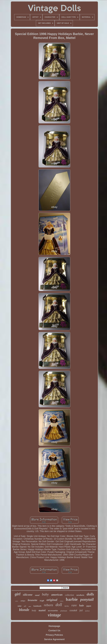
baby (45, 594)
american (57, 595)
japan (89, 606)
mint (19, 606)
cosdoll (73, 610)
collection (70, 595)
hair (82, 605)
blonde (24, 610)
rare (74, 605)
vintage (54, 615)
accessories (53, 611)
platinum (64, 611)
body (34, 610)
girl (18, 594)
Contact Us (54, 631)
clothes (62, 601)
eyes (30, 606)
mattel (42, 610)
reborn (49, 605)
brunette (33, 600)
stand (37, 595)
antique (23, 601)
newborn (80, 595)
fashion (87, 611)
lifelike (67, 606)
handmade (37, 606)
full (81, 610)
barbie (72, 599)
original (52, 600)
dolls (90, 594)
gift (25, 606)
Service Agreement (54, 639)
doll (59, 605)
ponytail (87, 599)
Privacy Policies (54, 635)
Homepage (54, 626)
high (42, 601)
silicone (28, 595)
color (17, 601)
